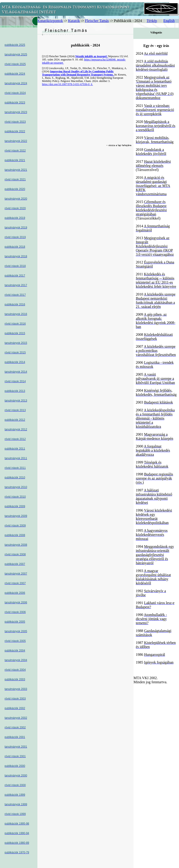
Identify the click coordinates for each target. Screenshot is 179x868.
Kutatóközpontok (50, 21)
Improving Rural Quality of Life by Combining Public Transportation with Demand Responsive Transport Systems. (78, 73)
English (169, 21)
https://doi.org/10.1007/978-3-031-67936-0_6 (67, 84)
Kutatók (74, 21)
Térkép (152, 21)
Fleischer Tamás (97, 21)
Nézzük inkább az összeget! (92, 56)
